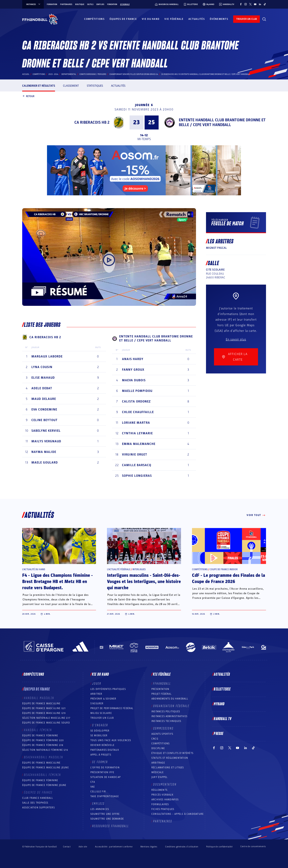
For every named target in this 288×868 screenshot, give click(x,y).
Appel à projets (101, 755)
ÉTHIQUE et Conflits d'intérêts (172, 753)
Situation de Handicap (105, 777)
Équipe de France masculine (41, 703)
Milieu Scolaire (101, 713)
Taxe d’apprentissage (105, 796)
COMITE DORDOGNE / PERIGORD (93, 74)
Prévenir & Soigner (103, 699)
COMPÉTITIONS (160, 744)
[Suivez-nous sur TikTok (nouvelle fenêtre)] (265, 4)
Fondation (112, 4)
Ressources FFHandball (111, 826)
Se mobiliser (99, 736)
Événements (219, 19)
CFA (93, 782)
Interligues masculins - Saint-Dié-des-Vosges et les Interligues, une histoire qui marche (144, 582)
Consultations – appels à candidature (177, 814)
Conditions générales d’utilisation (182, 847)
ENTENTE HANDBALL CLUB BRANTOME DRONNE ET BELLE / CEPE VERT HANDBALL (222, 122)
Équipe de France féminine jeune (44, 785)
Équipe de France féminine (40, 736)
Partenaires (66, 4)
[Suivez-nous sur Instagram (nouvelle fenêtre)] (246, 4)
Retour (28, 96)
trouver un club (246, 19)
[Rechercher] (264, 19)
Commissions (163, 729)
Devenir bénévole (102, 745)
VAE (93, 787)
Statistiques (95, 86)
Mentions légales (149, 847)
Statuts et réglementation (170, 758)
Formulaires (160, 804)
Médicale (158, 772)
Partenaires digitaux (105, 750)
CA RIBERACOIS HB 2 (92, 122)
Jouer (97, 684)
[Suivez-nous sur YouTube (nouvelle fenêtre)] (255, 4)
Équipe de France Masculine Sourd (46, 723)
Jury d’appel (159, 777)
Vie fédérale (174, 19)
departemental (69, 74)
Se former (100, 762)
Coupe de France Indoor (224, 569)
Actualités (197, 19)
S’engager (100, 725)
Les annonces (100, 809)
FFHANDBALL (162, 684)
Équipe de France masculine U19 (44, 713)
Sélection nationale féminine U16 (45, 750)
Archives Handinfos (165, 800)
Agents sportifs (162, 734)
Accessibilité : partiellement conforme (114, 847)
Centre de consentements (253, 847)
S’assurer (97, 703)
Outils (90, 4)
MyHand (219, 704)
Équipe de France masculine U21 (44, 708)
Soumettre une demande (107, 819)
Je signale (125, 4)
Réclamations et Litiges (168, 768)
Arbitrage (158, 763)
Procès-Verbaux (162, 795)
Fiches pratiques (163, 809)
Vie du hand (151, 19)
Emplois (100, 4)
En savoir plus (236, 339)
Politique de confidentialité (219, 847)
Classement (71, 86)
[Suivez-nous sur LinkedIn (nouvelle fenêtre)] (260, 4)
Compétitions (94, 19)
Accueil (26, 74)
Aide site (83, 847)
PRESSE (219, 734)
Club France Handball (38, 798)
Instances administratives (169, 716)
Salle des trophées (35, 803)
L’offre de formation (105, 768)
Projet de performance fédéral (112, 708)
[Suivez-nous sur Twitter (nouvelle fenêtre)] (250, 4)
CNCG (155, 739)
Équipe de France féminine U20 (43, 740)
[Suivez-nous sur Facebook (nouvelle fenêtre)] (241, 4)
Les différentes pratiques (108, 689)
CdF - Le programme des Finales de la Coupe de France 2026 (228, 578)
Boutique (80, 4)
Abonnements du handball (170, 699)
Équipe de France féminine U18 (43, 745)
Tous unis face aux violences (111, 740)
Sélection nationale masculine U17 (46, 718)
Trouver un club (102, 718)
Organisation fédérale (171, 706)
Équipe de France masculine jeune (45, 768)
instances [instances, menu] (33, 4)
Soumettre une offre (105, 814)
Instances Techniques (166, 721)
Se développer (100, 731)
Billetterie (222, 689)
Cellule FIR (98, 792)
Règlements (159, 790)
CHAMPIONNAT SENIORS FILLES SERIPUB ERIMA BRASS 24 (134, 74)
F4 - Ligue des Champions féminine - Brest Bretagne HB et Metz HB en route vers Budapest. (57, 582)
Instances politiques (166, 711)
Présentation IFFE (102, 772)
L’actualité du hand (34, 569)
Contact (67, 847)
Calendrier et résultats (39, 86)
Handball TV (223, 719)
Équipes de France (123, 19)
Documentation (165, 785)
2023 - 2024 (53, 74)
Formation (52, 4)
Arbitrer (96, 694)
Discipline (158, 748)
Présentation (160, 689)
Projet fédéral (161, 694)
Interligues (139, 569)
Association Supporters (38, 808)
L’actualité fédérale (119, 569)
